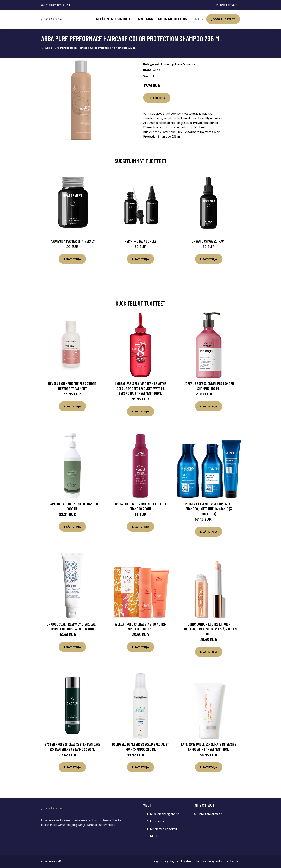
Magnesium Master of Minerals (72, 241)
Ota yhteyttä (170, 861)
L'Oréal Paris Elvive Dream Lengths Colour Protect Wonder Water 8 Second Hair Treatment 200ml (141, 388)
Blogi (199, 19)
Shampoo (190, 64)
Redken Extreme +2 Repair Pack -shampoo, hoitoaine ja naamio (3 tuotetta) (209, 509)
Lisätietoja (157, 98)
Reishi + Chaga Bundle (141, 241)
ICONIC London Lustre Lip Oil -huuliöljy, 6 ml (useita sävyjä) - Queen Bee (209, 629)
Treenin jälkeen (171, 64)
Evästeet (187, 861)
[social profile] (69, 5)
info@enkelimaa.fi (227, 5)
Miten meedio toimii (174, 19)
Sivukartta (232, 861)
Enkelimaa (145, 19)
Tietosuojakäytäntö (209, 861)
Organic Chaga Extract (209, 241)
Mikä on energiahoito (165, 814)
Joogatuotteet (223, 19)
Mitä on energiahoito (114, 19)
